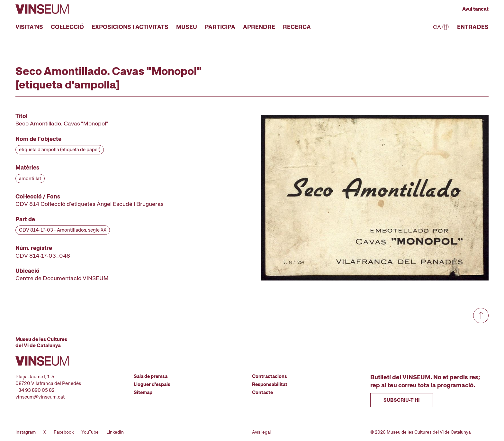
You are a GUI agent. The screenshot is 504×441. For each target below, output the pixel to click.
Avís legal (261, 432)
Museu (187, 27)
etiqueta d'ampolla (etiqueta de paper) (60, 150)
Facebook (64, 432)
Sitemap (143, 392)
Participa (220, 27)
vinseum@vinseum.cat (40, 397)
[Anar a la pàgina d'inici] (42, 9)
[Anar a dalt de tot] (481, 316)
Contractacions (270, 376)
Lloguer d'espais (152, 384)
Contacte (262, 392)
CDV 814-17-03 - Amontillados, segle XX (63, 230)
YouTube (90, 432)
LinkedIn (115, 432)
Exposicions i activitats (130, 27)
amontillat (30, 179)
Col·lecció (67, 27)
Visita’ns (29, 27)
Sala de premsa (151, 376)
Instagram (26, 432)
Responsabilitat (270, 384)
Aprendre (259, 27)
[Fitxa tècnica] (98, 197)
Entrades (473, 27)
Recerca (297, 27)
